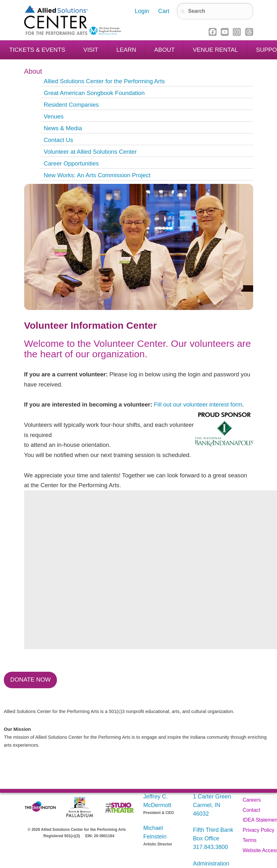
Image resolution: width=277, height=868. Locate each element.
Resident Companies (71, 105)
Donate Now (30, 680)
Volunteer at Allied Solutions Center (90, 152)
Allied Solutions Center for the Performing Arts (104, 81)
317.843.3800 (211, 847)
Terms (250, 840)
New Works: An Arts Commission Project (97, 175)
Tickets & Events (37, 50)
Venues (53, 116)
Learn (126, 50)
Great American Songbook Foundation (94, 93)
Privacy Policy (259, 830)
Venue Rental (215, 50)
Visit (91, 50)
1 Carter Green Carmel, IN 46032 (212, 805)
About (164, 50)
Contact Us (58, 140)
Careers (252, 800)
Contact (251, 810)
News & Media (63, 128)
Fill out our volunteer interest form (198, 404)
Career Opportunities (71, 163)
